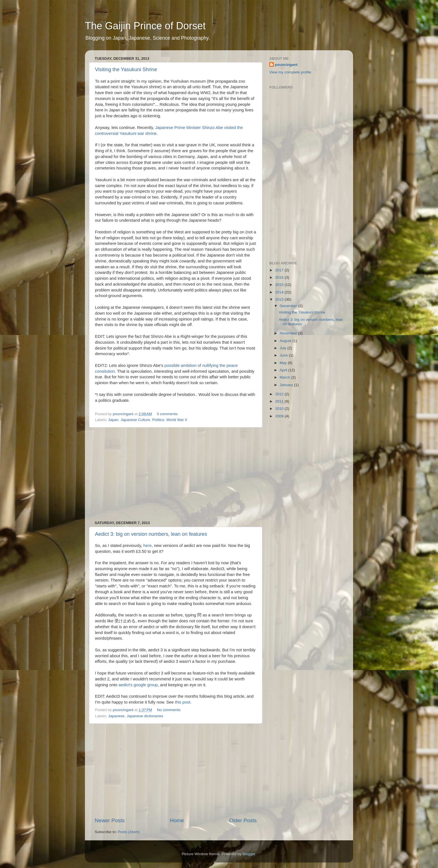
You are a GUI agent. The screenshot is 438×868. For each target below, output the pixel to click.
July (284, 348)
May (284, 363)
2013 (280, 299)
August (286, 341)
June (284, 355)
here (147, 546)
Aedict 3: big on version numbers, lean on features (151, 534)
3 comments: (168, 414)
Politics (158, 420)
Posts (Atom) (129, 832)
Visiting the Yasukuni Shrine (126, 70)
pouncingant (286, 65)
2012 (280, 394)
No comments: (170, 710)
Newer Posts (110, 820)
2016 (280, 277)
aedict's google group (138, 685)
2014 (280, 292)
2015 (280, 285)
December (289, 306)
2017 (280, 270)
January (287, 385)
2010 (280, 409)
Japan (113, 420)
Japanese (116, 716)
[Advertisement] (176, 474)
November (289, 333)
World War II (177, 420)
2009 (280, 416)
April (284, 370)
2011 (280, 401)
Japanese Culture (135, 420)
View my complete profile (290, 72)
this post (183, 702)
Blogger (249, 854)
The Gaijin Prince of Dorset (145, 26)
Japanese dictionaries (145, 716)
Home (177, 820)
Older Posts (243, 820)
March (285, 377)
